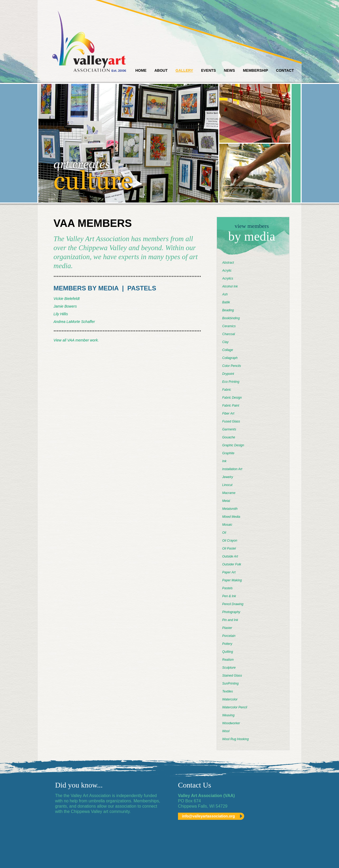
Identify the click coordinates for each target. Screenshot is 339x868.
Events (208, 70)
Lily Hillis (61, 314)
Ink (224, 461)
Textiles (228, 691)
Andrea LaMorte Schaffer (74, 322)
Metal (226, 501)
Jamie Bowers (65, 306)
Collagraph (230, 358)
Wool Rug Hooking (235, 739)
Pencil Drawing (233, 604)
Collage (228, 350)
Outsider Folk (232, 564)
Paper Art (229, 572)
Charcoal (229, 334)
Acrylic (227, 271)
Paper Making (232, 580)
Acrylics (228, 278)
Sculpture (229, 668)
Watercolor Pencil (235, 707)
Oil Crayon (230, 541)
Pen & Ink (229, 596)
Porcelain (229, 636)
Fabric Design (232, 398)
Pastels (227, 588)
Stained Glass (232, 676)
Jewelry (228, 477)
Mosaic (227, 525)
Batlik (226, 302)
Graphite (228, 453)
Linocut (227, 485)
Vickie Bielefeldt (67, 299)
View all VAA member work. (76, 340)
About (161, 70)
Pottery (227, 644)
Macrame (229, 493)
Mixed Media (231, 517)
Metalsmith (230, 509)
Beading (228, 310)
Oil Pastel (229, 548)
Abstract (228, 263)
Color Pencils (232, 366)
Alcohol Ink (230, 286)
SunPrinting (230, 683)
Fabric (227, 390)
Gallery (184, 70)
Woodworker (231, 723)
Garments (229, 429)
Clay (225, 342)
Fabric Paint (231, 406)
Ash (225, 294)
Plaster (227, 628)
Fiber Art (228, 413)
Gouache (229, 437)
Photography (231, 612)
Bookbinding (231, 318)
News (229, 70)
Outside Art (230, 556)
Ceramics (229, 326)
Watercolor (230, 699)
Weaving (228, 715)
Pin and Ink (230, 620)
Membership (255, 70)
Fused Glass (231, 421)
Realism (228, 660)
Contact (285, 70)
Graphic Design (233, 445)
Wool (226, 731)
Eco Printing (231, 382)
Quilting (228, 652)
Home (141, 70)
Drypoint (228, 374)
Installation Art (232, 469)
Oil (224, 533)
